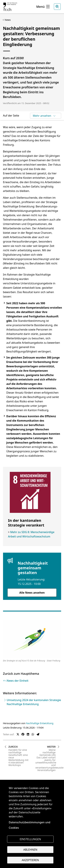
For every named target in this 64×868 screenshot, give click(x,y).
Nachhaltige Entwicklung (40, 723)
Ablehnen (30, 850)
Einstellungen (30, 839)
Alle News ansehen (32, 593)
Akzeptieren (30, 860)
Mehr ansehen (44, 116)
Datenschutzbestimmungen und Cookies (30, 825)
